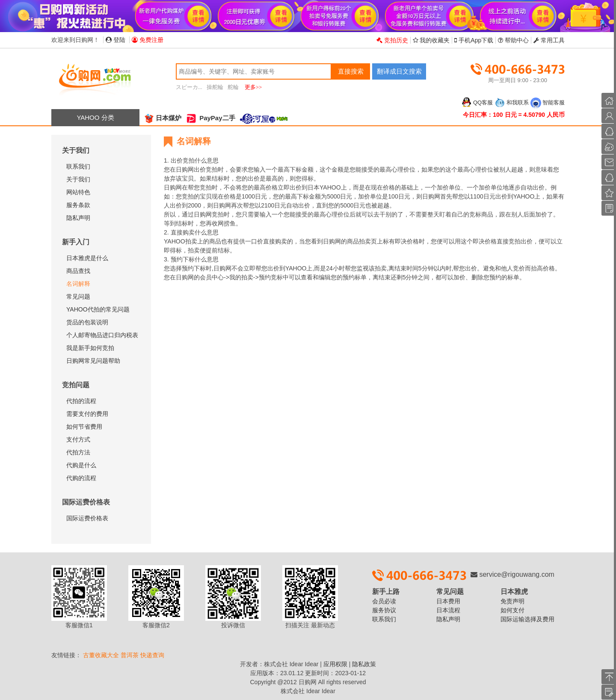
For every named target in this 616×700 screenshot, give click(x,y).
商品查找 (78, 271)
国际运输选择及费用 (527, 619)
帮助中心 (513, 40)
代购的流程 (81, 478)
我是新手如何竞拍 (90, 348)
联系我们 (78, 166)
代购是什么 (81, 465)
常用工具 (549, 40)
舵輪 (233, 87)
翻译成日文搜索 (399, 71)
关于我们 (78, 179)
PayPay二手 (210, 118)
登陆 (115, 40)
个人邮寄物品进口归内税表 (102, 335)
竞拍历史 (392, 40)
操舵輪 (215, 87)
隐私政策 (364, 664)
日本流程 (448, 610)
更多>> (253, 87)
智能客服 (548, 102)
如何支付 (512, 610)
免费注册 (148, 40)
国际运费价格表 (87, 518)
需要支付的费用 (87, 414)
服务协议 (384, 610)
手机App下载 (474, 40)
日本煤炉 (163, 118)
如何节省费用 (84, 427)
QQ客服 (477, 102)
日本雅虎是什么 (87, 258)
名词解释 (78, 284)
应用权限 (335, 664)
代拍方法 (78, 452)
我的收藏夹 (431, 40)
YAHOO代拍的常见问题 (98, 309)
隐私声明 (78, 218)
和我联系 (512, 102)
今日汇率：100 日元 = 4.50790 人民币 (514, 115)
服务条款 (78, 205)
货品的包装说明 (87, 322)
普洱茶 (130, 655)
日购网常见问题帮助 (93, 361)
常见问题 (78, 297)
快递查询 (152, 655)
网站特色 (78, 192)
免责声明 (512, 601)
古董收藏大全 (101, 655)
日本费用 (448, 601)
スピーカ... (189, 87)
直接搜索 (351, 71)
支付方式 (78, 439)
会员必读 (384, 601)
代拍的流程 (81, 401)
